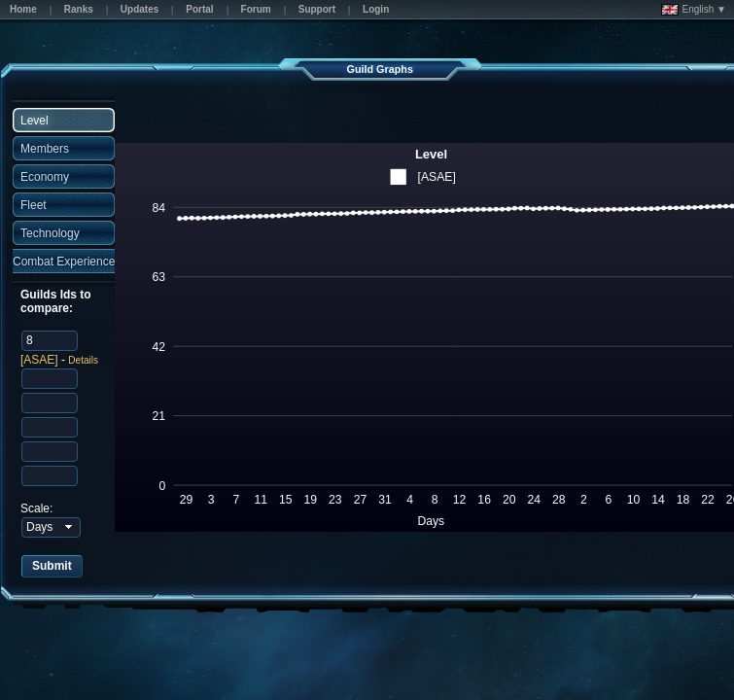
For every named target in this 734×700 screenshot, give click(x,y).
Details (83, 360)
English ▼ (694, 10)
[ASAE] (39, 360)
